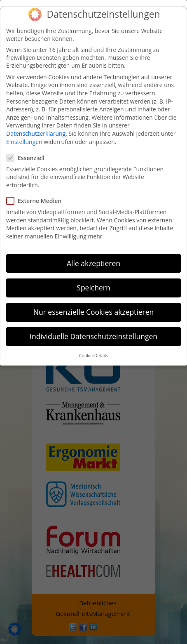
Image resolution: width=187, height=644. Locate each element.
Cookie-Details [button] (93, 355)
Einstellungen (24, 141)
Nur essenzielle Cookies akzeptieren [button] (94, 311)
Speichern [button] (93, 287)
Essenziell (29, 157)
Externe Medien (37, 200)
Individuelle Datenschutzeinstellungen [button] (93, 336)
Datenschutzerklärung (36, 133)
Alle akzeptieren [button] (93, 263)
